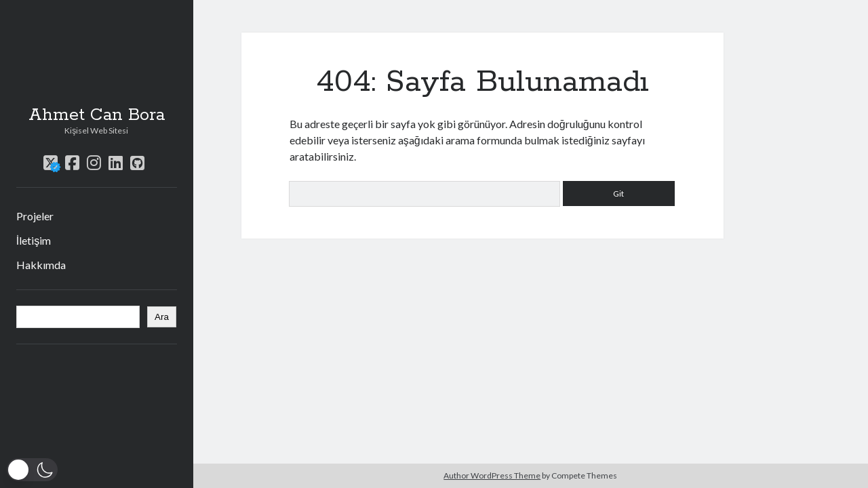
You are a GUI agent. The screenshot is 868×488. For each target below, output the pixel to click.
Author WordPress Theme (492, 475)
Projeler (35, 216)
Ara (162, 317)
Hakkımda (41, 265)
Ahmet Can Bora (97, 115)
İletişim (34, 240)
